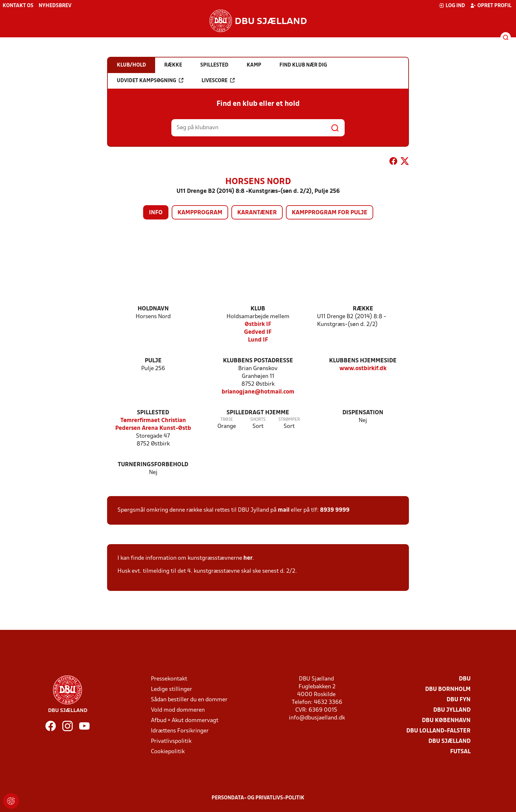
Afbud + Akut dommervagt (185, 721)
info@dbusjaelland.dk (317, 718)
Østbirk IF (258, 325)
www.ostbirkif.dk (363, 369)
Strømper (289, 420)
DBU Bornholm (448, 689)
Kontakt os (18, 6)
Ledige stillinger (172, 689)
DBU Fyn (459, 700)
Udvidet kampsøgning (150, 81)
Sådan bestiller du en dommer (189, 700)
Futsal (460, 752)
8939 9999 (335, 510)
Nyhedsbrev (55, 6)
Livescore (218, 81)
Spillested (153, 413)
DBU (465, 679)
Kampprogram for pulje (330, 213)
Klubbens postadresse (258, 361)
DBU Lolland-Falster (438, 731)
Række (363, 309)
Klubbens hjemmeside (363, 361)
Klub (258, 309)
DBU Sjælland (449, 741)
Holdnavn (153, 309)
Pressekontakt (169, 679)
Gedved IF (258, 332)
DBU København (446, 721)
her (248, 558)
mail (284, 510)
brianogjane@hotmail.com (258, 392)
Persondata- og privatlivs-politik (258, 798)
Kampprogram (200, 213)
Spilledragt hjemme (258, 413)
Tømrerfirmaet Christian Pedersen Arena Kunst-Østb (153, 425)
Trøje (227, 420)
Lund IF (258, 340)
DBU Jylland (452, 710)
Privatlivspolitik (171, 741)
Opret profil (491, 6)
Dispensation (363, 413)
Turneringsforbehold (153, 465)
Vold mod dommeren (178, 710)
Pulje (153, 361)
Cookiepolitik (168, 752)
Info (156, 213)
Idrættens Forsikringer (180, 731)
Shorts (258, 420)
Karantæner (257, 213)
